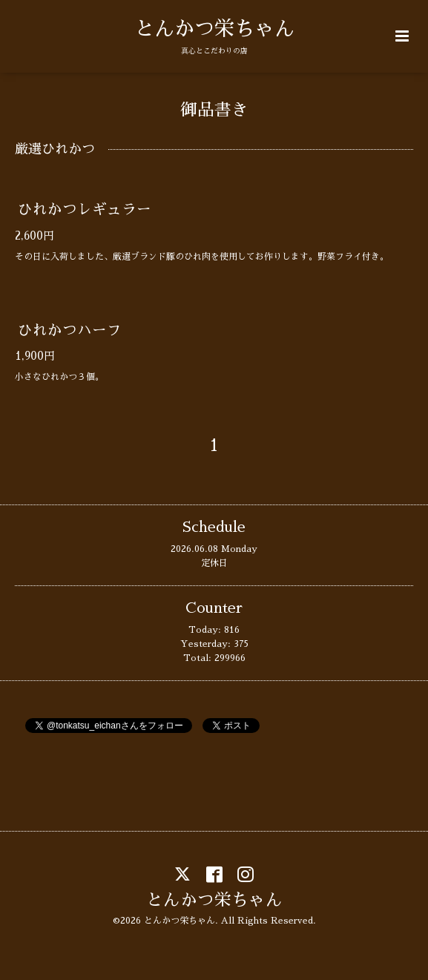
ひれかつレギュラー (85, 210)
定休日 (214, 563)
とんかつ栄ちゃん (214, 29)
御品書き (214, 110)
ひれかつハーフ (70, 330)
